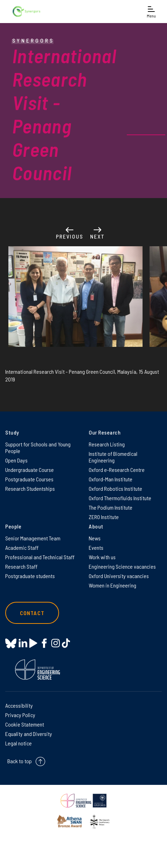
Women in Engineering (112, 585)
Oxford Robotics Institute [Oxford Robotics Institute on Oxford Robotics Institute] (115, 488)
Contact (32, 613)
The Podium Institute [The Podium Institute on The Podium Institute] (111, 507)
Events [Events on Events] (96, 548)
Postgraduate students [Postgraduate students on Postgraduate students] (30, 576)
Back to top (20, 761)
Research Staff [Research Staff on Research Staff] (21, 566)
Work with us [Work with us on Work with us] (102, 557)
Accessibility (19, 705)
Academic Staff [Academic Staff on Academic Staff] (22, 548)
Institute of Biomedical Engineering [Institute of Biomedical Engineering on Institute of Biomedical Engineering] (113, 457)
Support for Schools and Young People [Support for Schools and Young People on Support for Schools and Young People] (38, 447)
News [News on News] (95, 538)
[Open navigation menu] (151, 11)
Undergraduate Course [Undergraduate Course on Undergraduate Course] (30, 470)
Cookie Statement (25, 724)
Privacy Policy (20, 715)
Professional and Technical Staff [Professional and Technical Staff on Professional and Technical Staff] (40, 557)
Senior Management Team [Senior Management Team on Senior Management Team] (33, 538)
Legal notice (19, 743)
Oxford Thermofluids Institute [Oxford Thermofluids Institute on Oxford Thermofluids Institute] (120, 498)
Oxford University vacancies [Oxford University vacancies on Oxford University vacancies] (119, 576)
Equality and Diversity (29, 734)
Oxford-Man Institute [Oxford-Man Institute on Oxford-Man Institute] (111, 479)
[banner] (26, 11)
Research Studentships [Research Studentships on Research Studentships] (30, 488)
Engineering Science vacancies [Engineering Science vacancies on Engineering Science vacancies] (122, 566)
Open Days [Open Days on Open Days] (16, 460)
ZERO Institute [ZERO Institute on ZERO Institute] (104, 517)
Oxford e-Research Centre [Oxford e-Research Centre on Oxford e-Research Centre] (117, 470)
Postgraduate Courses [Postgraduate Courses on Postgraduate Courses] (29, 479)
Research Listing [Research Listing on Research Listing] (107, 444)
